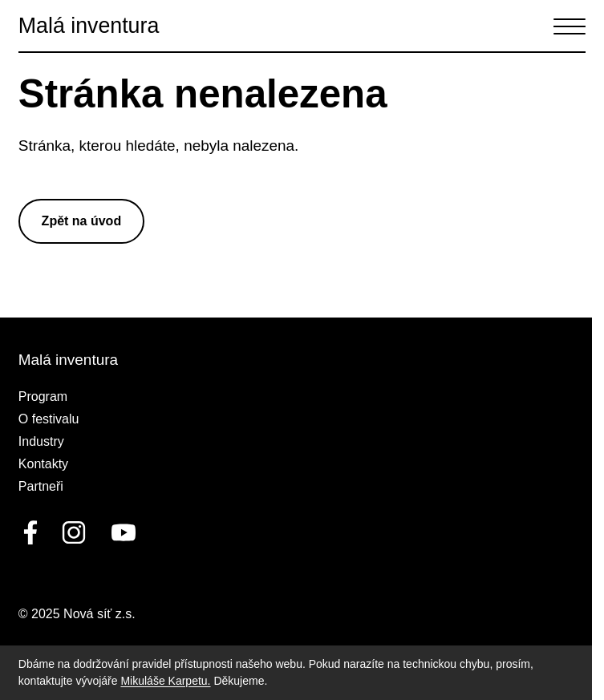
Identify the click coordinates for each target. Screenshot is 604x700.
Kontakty (43, 464)
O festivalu (49, 419)
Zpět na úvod (82, 221)
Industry (41, 441)
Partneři (41, 486)
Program (43, 397)
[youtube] (120, 532)
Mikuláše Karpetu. (165, 681)
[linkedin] (74, 532)
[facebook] (30, 532)
